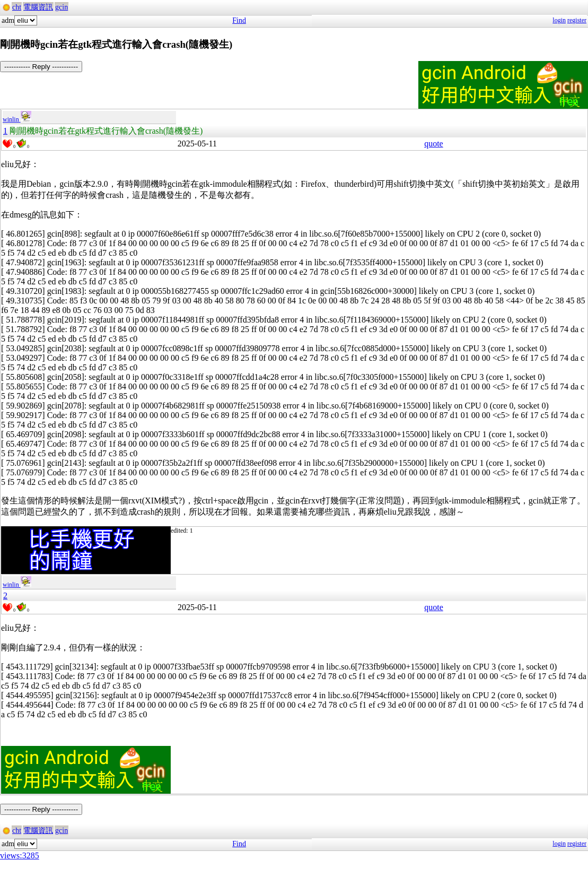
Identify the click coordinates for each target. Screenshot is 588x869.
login (559, 20)
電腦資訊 (38, 7)
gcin (62, 7)
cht (17, 7)
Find (239, 20)
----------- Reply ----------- (41, 67)
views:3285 (20, 855)
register (577, 20)
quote (434, 144)
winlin (17, 119)
